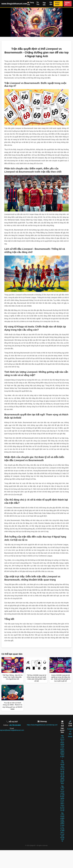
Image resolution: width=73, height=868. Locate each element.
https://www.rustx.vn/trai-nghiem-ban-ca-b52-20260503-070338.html (62, 747)
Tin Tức (38, 3)
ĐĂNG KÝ (68, 3)
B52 (70, 734)
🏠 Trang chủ (30, 3)
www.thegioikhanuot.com (14, 4)
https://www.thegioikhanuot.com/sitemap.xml (42, 725)
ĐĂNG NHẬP (57, 4)
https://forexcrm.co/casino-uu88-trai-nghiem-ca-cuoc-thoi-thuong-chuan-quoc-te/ (62, 798)
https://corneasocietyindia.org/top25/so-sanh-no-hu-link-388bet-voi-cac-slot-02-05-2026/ (62, 827)
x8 (70, 731)
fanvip (70, 736)
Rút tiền (51, 3)
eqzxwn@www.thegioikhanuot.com (12, 730)
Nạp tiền (44, 4)
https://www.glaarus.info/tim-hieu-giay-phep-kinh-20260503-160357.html (62, 772)
